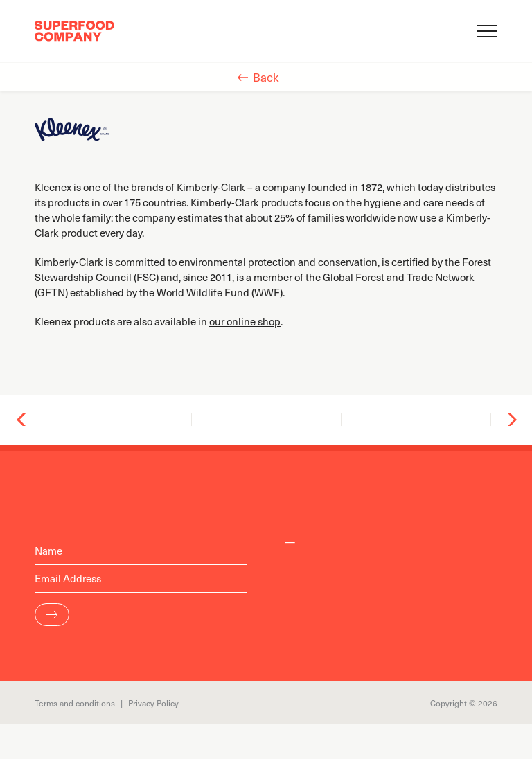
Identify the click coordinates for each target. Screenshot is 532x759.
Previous (21, 420)
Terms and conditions (75, 703)
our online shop (245, 321)
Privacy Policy (153, 703)
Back (266, 77)
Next (511, 420)
